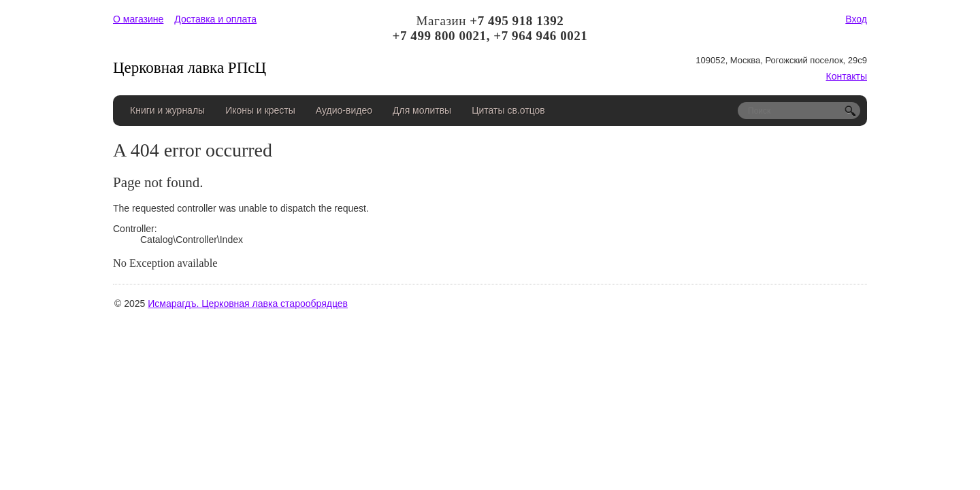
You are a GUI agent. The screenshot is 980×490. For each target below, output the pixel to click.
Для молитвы (422, 110)
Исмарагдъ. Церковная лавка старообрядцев (248, 304)
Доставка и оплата (215, 19)
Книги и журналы (167, 110)
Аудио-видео (344, 110)
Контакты (847, 76)
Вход (856, 19)
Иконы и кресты (260, 110)
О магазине (138, 19)
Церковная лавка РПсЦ (190, 68)
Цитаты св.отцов (508, 110)
